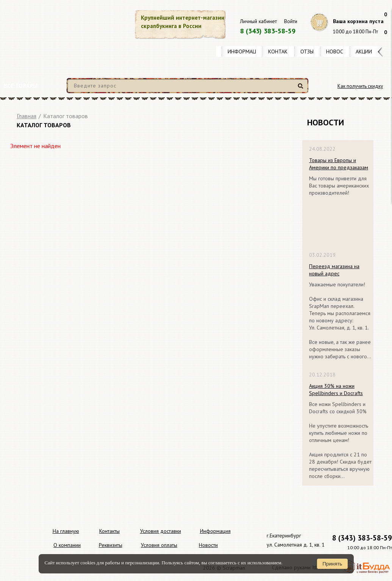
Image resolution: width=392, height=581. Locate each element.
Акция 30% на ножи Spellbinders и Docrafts (336, 390)
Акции (364, 52)
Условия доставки (161, 531)
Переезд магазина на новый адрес (334, 270)
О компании (67, 545)
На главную (66, 531)
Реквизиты (111, 545)
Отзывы (310, 52)
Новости (338, 52)
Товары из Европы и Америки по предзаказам (339, 164)
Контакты (281, 52)
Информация (245, 52)
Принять (332, 564)
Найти (302, 89)
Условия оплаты (159, 545)
